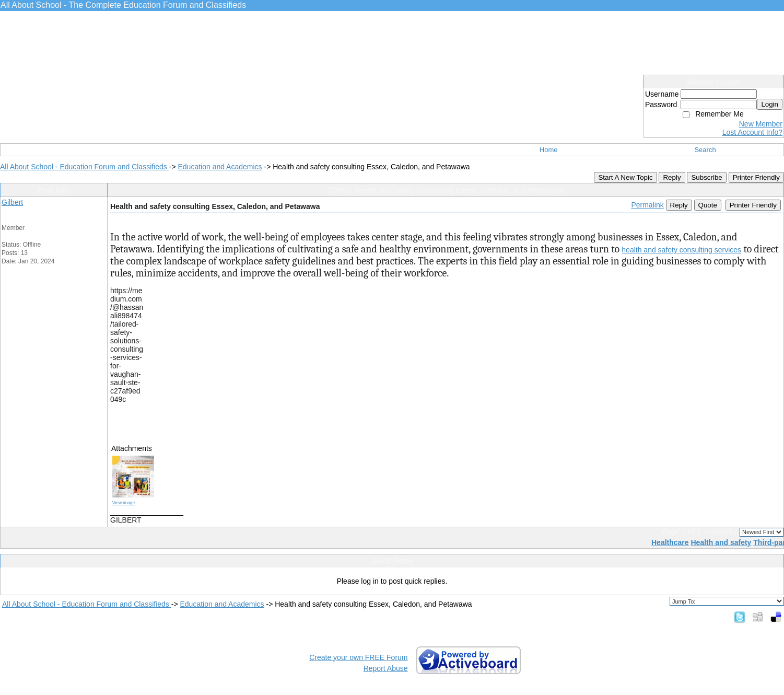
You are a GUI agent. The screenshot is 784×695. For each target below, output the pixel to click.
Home (549, 150)
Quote (708, 205)
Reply (672, 177)
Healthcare (670, 542)
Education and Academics (220, 167)
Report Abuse (386, 668)
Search (705, 150)
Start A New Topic (625, 177)
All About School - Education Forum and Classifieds (85, 167)
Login (770, 104)
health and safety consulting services (681, 250)
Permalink (647, 205)
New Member (761, 124)
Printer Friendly (756, 177)
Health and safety (721, 542)
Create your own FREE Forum (358, 657)
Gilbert (12, 202)
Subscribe (706, 177)
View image (124, 503)
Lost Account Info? (752, 132)
